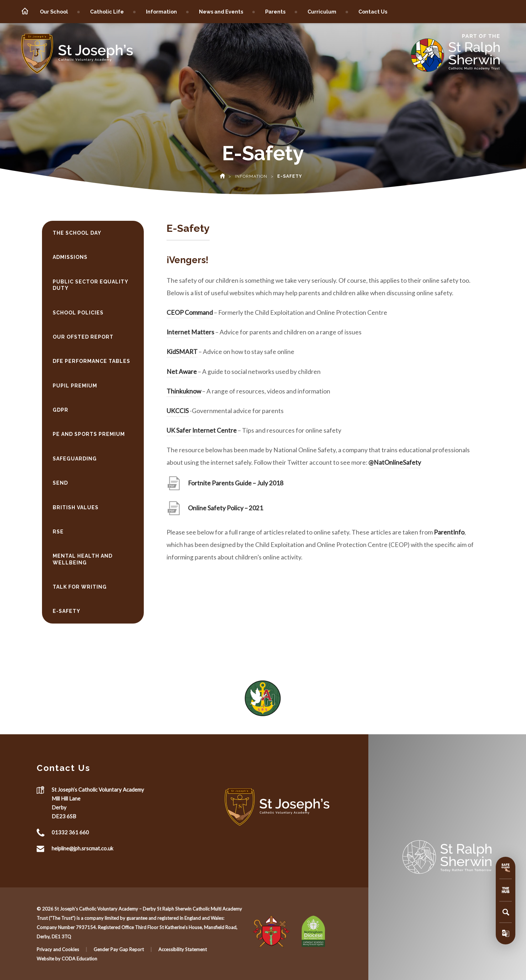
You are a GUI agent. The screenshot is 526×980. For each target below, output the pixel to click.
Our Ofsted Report (83, 337)
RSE (58, 532)
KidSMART (182, 352)
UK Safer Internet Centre (202, 430)
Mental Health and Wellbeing (83, 559)
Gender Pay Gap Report (119, 949)
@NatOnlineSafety (395, 462)
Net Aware (182, 372)
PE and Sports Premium (89, 434)
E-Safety (67, 611)
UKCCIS (178, 411)
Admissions (70, 257)
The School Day (77, 233)
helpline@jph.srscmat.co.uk (82, 848)
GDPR (61, 410)
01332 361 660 (70, 832)
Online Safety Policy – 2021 (225, 508)
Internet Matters (190, 332)
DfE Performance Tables (91, 361)
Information (161, 12)
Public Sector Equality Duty (90, 285)
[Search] (506, 912)
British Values (76, 507)
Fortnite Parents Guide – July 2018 (236, 483)
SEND (60, 483)
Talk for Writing (80, 587)
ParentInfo (449, 532)
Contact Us (373, 12)
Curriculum (322, 12)
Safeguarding (75, 459)
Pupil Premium (75, 386)
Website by (49, 959)
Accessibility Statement (183, 949)
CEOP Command (190, 312)
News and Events (221, 12)
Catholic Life (107, 12)
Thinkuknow (184, 391)
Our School (54, 12)
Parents (275, 12)
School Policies (78, 313)
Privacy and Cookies (58, 949)
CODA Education (79, 959)
